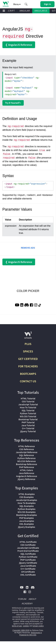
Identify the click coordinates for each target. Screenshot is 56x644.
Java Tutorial (28, 425)
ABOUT (33, 599)
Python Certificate (28, 557)
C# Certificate (28, 572)
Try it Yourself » (13, 103)
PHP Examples (27, 518)
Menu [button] (17, 4)
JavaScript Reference (27, 452)
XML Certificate (28, 575)
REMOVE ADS (28, 248)
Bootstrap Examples (27, 515)
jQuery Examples (27, 527)
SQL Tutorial (28, 410)
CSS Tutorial (28, 401)
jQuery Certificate (28, 563)
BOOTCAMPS (28, 374)
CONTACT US (28, 381)
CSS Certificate (28, 545)
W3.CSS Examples (27, 512)
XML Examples (27, 524)
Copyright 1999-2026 (21, 630)
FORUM (22, 599)
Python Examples (27, 509)
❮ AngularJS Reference (19, 45)
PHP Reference (27, 467)
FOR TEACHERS (28, 366)
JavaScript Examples (27, 500)
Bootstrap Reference (27, 464)
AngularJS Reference (27, 476)
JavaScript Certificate (28, 548)
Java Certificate (28, 566)
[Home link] (6, 4)
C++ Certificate (28, 569)
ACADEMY (27, 603)
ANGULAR (25, 11)
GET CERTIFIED (28, 359)
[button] (26, 4)
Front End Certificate (28, 551)
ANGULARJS (41, 11)
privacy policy (38, 626)
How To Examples (27, 503)
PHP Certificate (28, 560)
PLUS (28, 344)
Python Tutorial (28, 413)
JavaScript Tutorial (28, 404)
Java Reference (27, 473)
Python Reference (27, 458)
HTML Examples (27, 494)
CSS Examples (27, 497)
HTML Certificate (28, 542)
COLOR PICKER (28, 291)
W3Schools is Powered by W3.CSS (30, 634)
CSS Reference (27, 449)
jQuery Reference (27, 479)
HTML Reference (27, 446)
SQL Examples (27, 506)
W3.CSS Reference (27, 461)
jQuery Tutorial (28, 431)
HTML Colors (27, 470)
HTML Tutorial (28, 398)
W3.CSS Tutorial (28, 416)
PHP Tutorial (28, 422)
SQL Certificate (28, 554)
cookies (26, 626)
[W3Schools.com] (28, 336)
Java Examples (27, 521)
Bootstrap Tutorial (28, 419)
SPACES (28, 351)
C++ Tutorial (28, 428)
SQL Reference (27, 455)
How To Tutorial (28, 407)
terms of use (17, 626)
